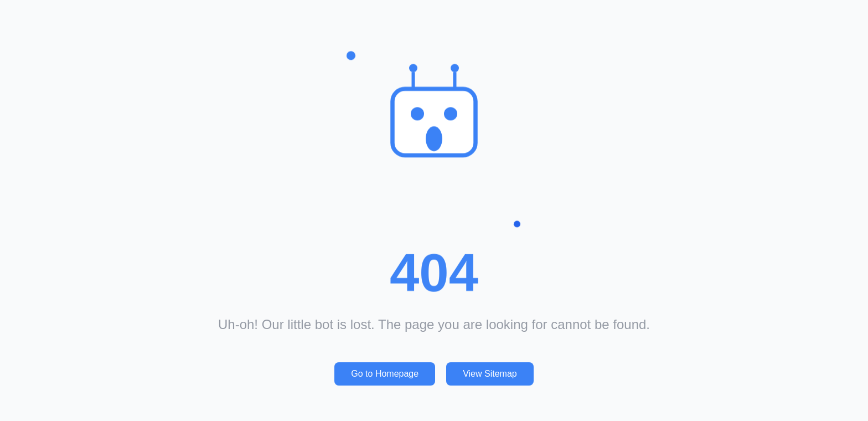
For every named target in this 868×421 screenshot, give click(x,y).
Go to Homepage (385, 374)
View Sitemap (490, 374)
